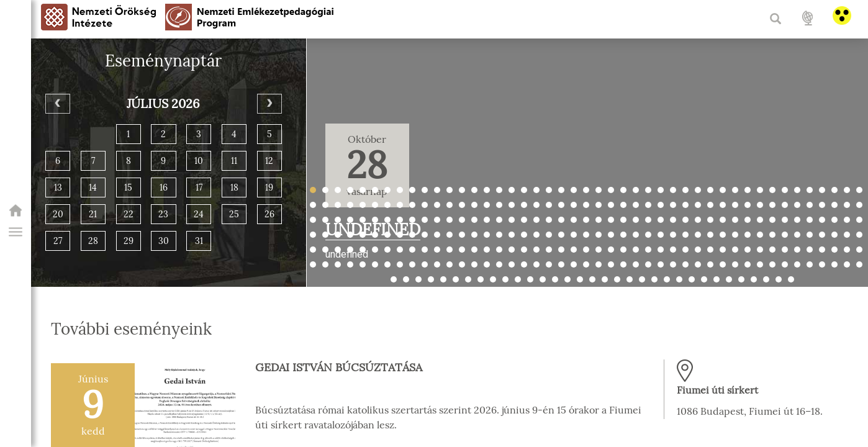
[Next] (269, 104)
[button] (16, 232)
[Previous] (58, 104)
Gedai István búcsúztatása (339, 368)
